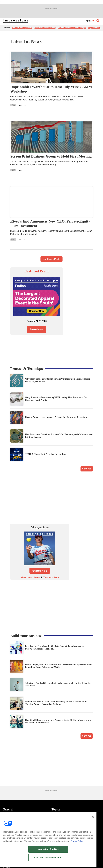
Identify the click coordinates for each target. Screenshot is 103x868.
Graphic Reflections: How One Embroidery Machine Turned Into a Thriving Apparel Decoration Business (56, 703)
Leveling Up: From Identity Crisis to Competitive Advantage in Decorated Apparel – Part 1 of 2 (54, 648)
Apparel (55, 815)
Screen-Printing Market (22, 28)
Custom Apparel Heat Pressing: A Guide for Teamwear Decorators (56, 417)
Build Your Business (26, 636)
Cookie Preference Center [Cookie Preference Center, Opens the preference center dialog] (48, 862)
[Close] (93, 821)
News (13, 105)
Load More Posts (52, 259)
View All (87, 469)
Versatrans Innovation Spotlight (72, 28)
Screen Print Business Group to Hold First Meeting (51, 156)
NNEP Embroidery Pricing (45, 28)
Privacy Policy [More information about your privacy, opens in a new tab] (77, 845)
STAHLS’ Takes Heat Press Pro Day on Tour (46, 454)
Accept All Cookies (48, 853)
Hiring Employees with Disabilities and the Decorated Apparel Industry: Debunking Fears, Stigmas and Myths (58, 666)
